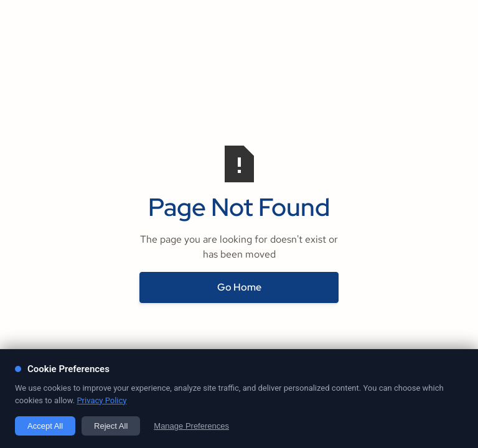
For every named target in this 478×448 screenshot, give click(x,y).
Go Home (239, 287)
